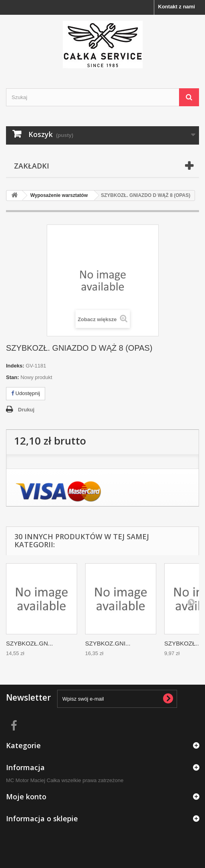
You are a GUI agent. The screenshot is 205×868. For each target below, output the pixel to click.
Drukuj (26, 410)
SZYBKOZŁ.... (183, 643)
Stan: (13, 377)
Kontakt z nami (177, 7)
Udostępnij (26, 393)
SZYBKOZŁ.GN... (30, 643)
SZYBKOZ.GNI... (108, 643)
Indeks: (15, 366)
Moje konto (26, 796)
